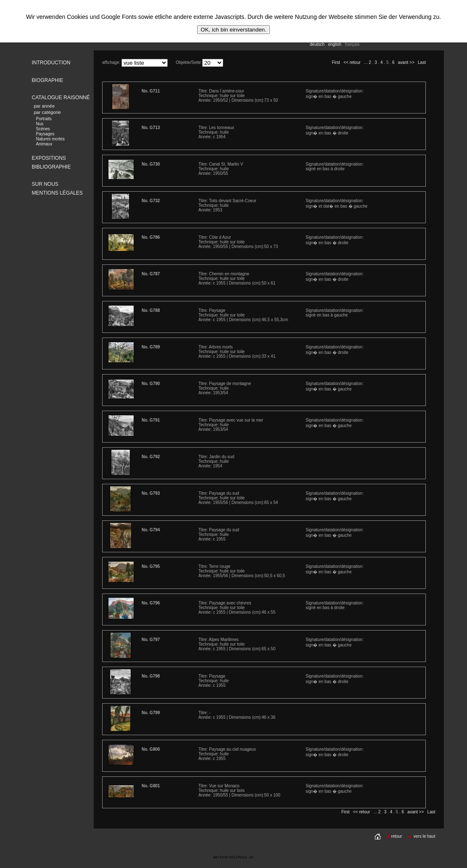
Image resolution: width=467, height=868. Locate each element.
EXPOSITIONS (49, 158)
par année (45, 106)
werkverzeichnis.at (233, 857)
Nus (40, 124)
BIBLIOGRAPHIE (51, 167)
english (335, 44)
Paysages (45, 134)
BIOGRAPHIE (48, 80)
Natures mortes (50, 139)
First (336, 62)
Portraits (44, 119)
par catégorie (47, 112)
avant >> (406, 62)
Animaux (44, 144)
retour (394, 836)
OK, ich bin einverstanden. (233, 30)
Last (422, 62)
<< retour (352, 62)
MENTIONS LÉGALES (57, 193)
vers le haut (421, 836)
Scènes (43, 129)
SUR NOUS (45, 184)
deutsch (317, 44)
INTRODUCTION (51, 63)
